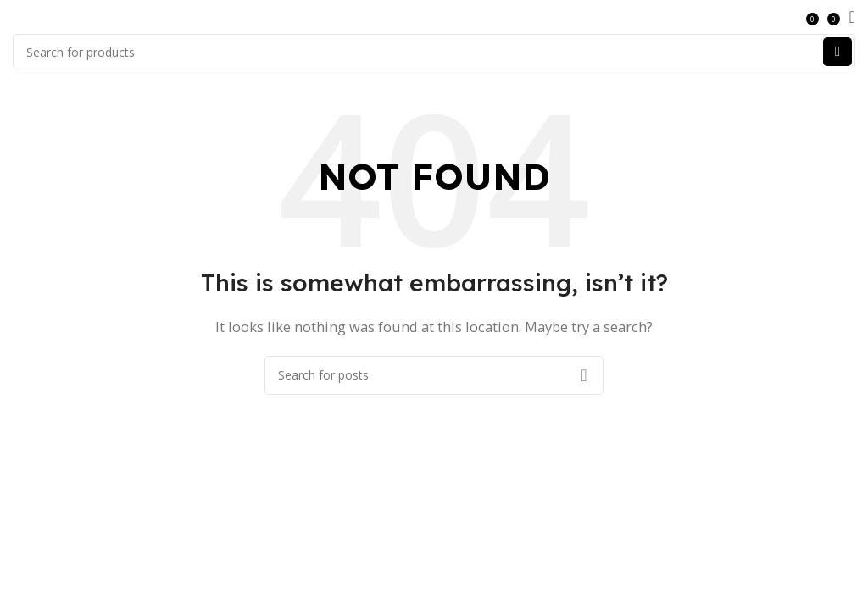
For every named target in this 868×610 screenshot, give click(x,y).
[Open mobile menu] (852, 17)
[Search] (434, 52)
